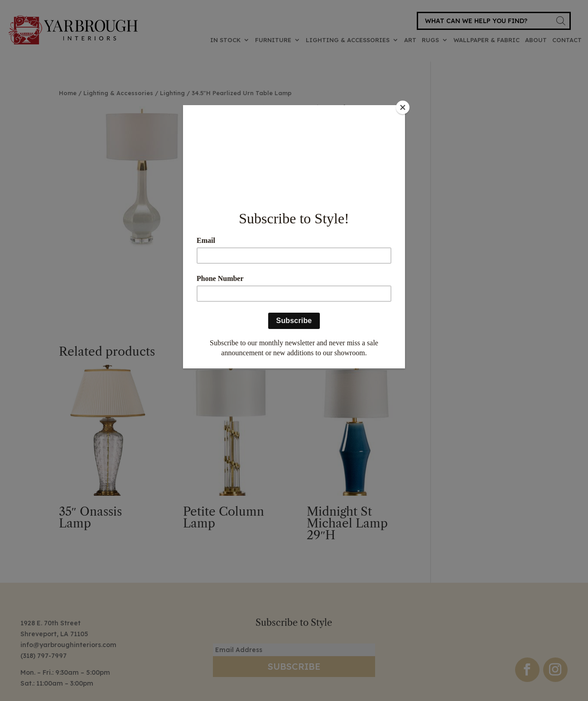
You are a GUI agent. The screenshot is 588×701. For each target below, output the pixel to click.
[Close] (403, 107)
